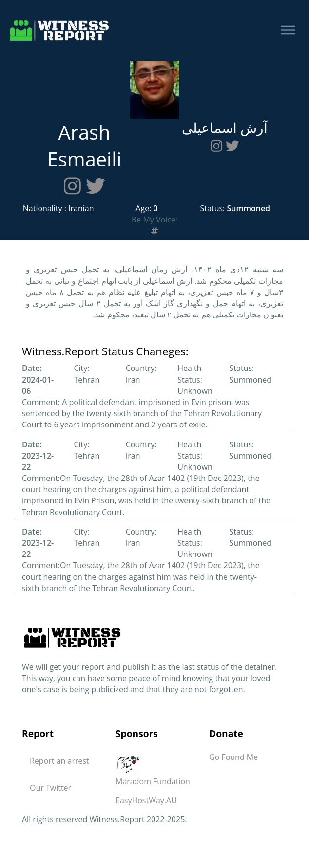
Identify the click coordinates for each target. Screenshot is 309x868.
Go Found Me (233, 757)
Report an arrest (59, 761)
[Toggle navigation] (288, 30)
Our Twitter (50, 788)
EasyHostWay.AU (146, 800)
